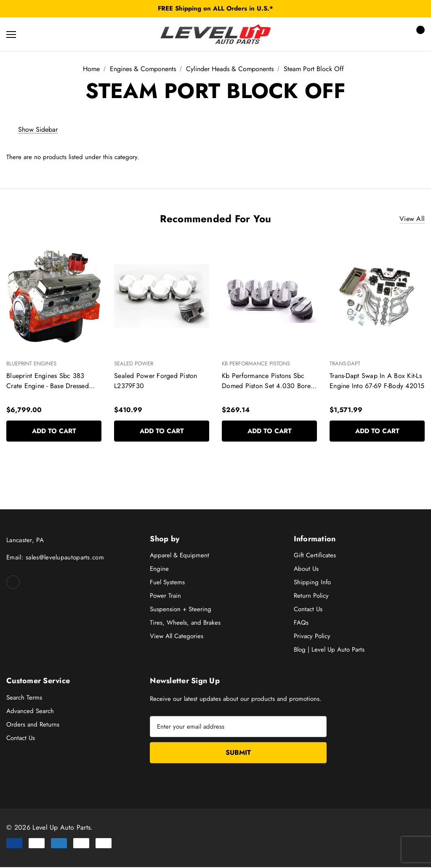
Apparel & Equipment (180, 556)
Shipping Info (312, 583)
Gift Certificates (315, 556)
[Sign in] (394, 34)
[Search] (33, 34)
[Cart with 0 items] (418, 34)
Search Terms (24, 698)
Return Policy (311, 596)
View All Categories (177, 636)
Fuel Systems (167, 583)
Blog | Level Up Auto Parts (329, 650)
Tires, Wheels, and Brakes (185, 623)
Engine (159, 569)
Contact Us (308, 610)
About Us (306, 569)
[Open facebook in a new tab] (13, 583)
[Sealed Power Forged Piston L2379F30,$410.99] (162, 296)
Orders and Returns (33, 725)
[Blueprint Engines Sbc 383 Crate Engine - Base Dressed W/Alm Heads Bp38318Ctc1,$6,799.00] (54, 296)
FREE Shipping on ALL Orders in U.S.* (215, 8)
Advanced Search (30, 711)
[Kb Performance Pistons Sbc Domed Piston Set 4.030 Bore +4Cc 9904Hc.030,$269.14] (269, 296)
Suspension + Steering (181, 610)
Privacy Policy (312, 636)
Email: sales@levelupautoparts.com (55, 558)
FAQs (301, 623)
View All (412, 219)
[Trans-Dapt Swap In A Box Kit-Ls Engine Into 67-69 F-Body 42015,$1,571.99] (377, 296)
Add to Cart (54, 431)
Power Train (165, 596)
